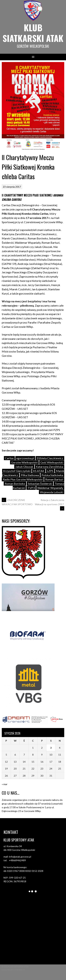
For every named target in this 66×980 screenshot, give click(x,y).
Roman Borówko (15, 484)
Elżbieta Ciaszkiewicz (50, 458)
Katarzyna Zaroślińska (50, 467)
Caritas (9, 458)
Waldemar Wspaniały (50, 488)
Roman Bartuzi (54, 479)
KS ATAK (39, 471)
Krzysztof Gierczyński (17, 471)
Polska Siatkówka (52, 475)
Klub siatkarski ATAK (33, 33)
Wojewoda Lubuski (52, 492)
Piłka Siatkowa (30, 475)
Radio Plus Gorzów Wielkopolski (23, 479)
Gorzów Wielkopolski (24, 462)
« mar (5, 784)
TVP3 (31, 488)
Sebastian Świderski (40, 484)
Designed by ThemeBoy (13, 970)
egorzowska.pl (25, 458)
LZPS (50, 471)
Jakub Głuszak (24, 467)
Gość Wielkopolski (52, 462)
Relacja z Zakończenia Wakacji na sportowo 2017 (50, 504)
